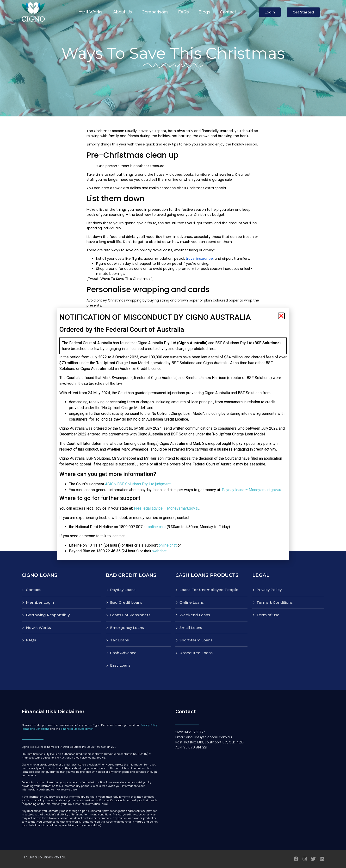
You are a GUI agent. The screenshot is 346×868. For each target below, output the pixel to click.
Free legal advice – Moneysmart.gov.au (167, 508)
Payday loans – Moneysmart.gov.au (251, 490)
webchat (159, 551)
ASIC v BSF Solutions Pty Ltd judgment (138, 484)
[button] (281, 316)
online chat (157, 527)
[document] (173, 434)
